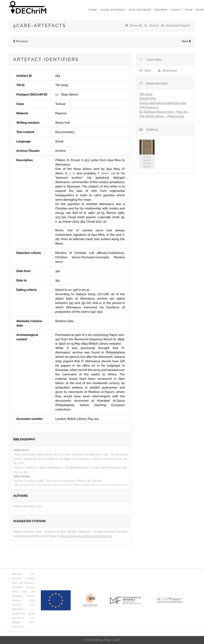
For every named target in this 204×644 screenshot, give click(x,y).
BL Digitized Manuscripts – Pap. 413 (163, 112)
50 (57, 95)
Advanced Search (178, 26)
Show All (136, 26)
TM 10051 (146, 94)
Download (170, 71)
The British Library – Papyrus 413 (161, 116)
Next (186, 41)
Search (154, 26)
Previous (20, 41)
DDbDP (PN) (148, 99)
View (148, 71)
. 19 (106, 173)
